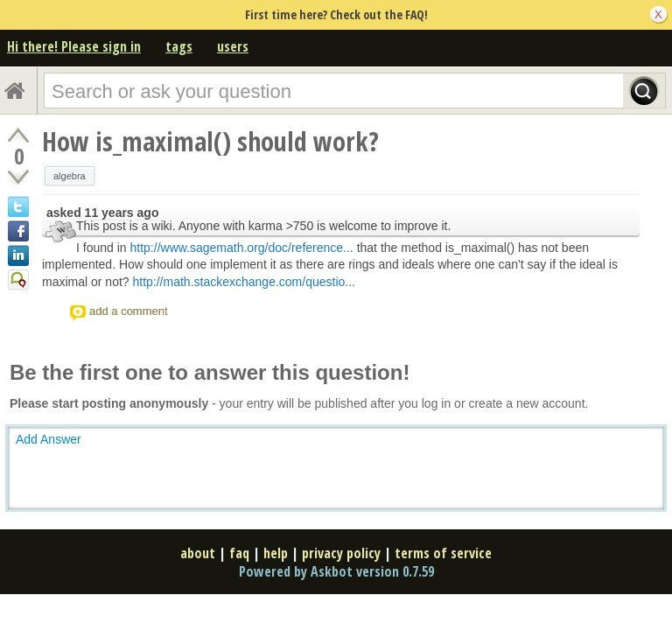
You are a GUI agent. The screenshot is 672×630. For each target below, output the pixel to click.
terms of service (443, 553)
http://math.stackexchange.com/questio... (243, 282)
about (198, 553)
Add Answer (49, 439)
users (233, 46)
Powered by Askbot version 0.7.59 (336, 571)
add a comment (129, 311)
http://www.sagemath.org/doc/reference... (242, 248)
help (276, 553)
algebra (70, 176)
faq (239, 553)
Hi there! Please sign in (74, 46)
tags (179, 46)
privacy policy (341, 553)
